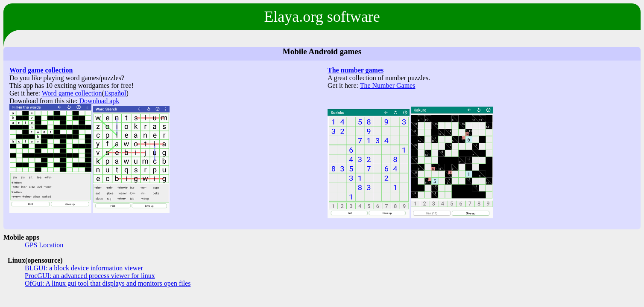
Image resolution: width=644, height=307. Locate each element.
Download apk (100, 101)
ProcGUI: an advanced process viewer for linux (90, 276)
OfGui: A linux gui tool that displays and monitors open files (108, 283)
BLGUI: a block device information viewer (84, 268)
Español (115, 93)
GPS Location (44, 245)
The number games (356, 70)
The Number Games (388, 85)
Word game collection (41, 70)
